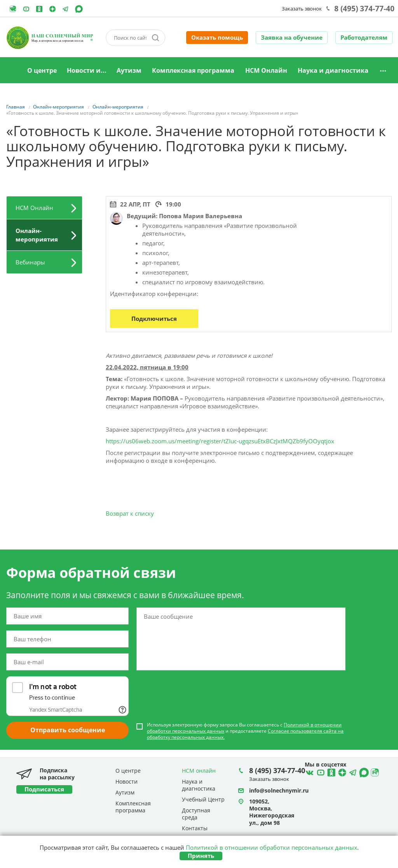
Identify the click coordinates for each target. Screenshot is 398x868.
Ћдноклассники (330, 772)
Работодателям (364, 37)
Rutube (13, 9)
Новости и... (87, 70)
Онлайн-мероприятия (37, 235)
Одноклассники (39, 9)
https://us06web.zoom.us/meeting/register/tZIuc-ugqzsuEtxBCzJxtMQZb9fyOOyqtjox (220, 441)
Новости (127, 781)
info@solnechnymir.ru (279, 790)
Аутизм (129, 70)
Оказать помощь (217, 37)
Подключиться (154, 318)
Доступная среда (196, 814)
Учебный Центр (203, 799)
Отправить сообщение (68, 730)
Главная (12, 71)
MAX (79, 9)
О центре (42, 70)
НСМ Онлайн (266, 70)
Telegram (52, 9)
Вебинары (30, 262)
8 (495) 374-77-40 (364, 9)
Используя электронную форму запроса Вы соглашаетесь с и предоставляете (245, 731)
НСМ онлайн (199, 771)
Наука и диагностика (333, 70)
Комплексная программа (193, 70)
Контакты (195, 828)
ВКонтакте (309, 772)
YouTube (26, 9)
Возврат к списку (130, 513)
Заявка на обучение (292, 37)
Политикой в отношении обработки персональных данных (271, 847)
